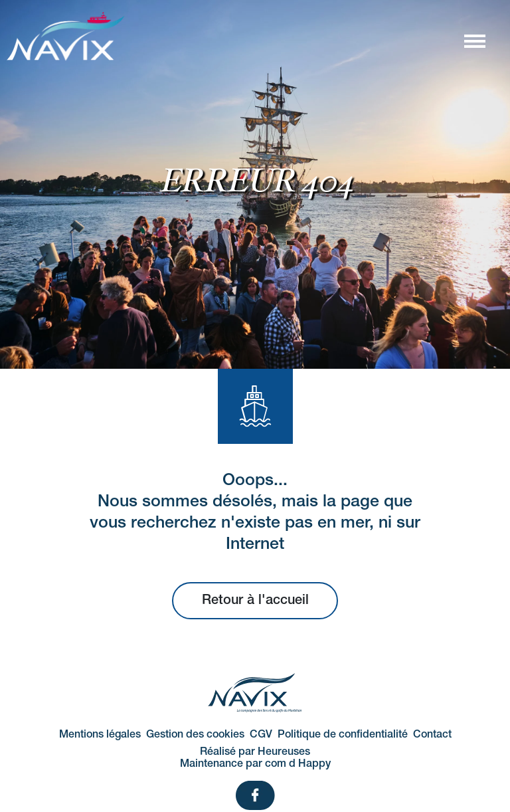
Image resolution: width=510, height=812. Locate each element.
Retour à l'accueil (255, 601)
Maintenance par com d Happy (255, 764)
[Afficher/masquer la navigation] (474, 41)
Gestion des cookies (195, 735)
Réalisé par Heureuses (255, 752)
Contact (432, 735)
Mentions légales (100, 735)
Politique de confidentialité (343, 735)
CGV (261, 735)
